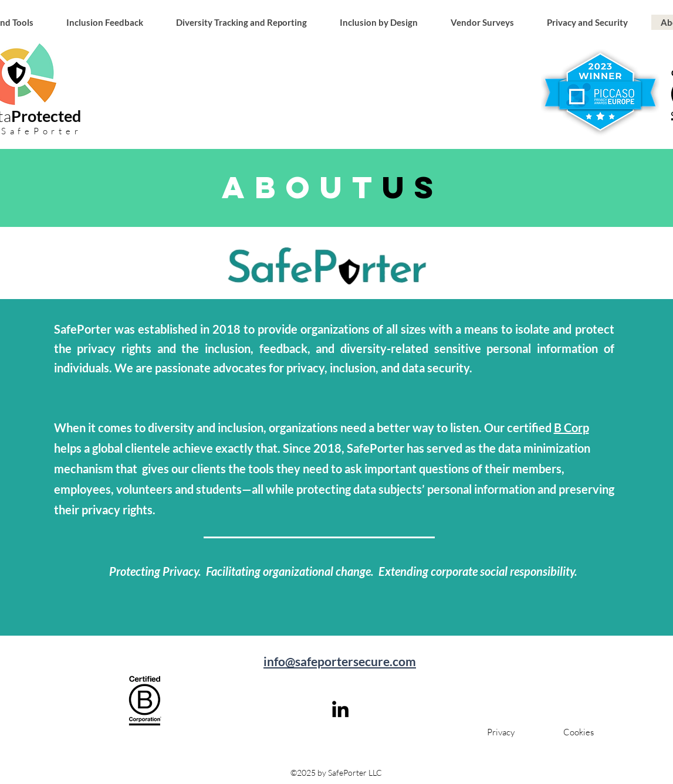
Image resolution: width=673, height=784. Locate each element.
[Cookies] (579, 732)
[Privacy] (501, 732)
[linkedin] (340, 709)
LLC (374, 773)
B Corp (571, 427)
